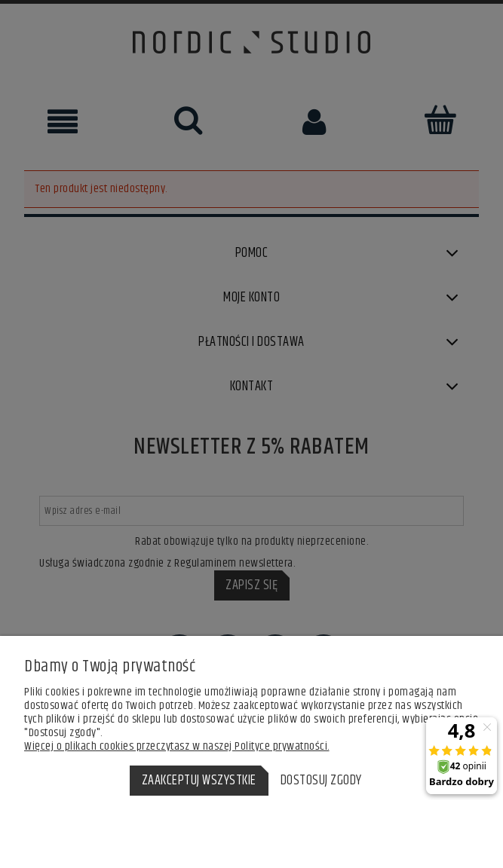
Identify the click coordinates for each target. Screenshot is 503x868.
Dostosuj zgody (321, 781)
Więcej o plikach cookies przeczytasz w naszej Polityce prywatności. (177, 746)
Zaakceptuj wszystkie (199, 781)
